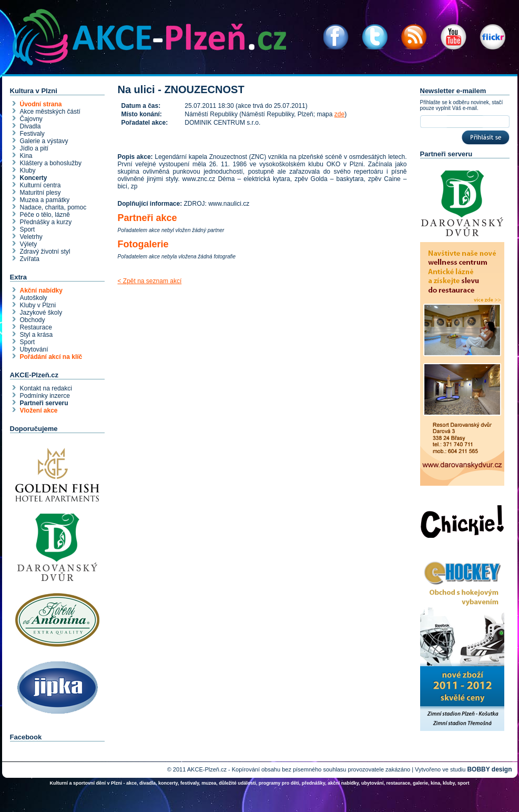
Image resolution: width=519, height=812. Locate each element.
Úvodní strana (41, 104)
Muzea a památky (45, 200)
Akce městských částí (50, 112)
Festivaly (32, 134)
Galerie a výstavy (44, 141)
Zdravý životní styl (45, 252)
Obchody (33, 320)
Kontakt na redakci (46, 388)
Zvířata (30, 259)
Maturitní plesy (40, 193)
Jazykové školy (41, 313)
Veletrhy (31, 237)
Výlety (29, 244)
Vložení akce (39, 410)
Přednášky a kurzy (46, 222)
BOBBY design (489, 769)
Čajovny (31, 119)
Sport (28, 229)
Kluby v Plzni (38, 305)
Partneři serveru (44, 403)
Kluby (28, 171)
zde (339, 114)
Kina (26, 156)
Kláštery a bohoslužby (51, 163)
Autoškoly (34, 298)
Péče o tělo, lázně (45, 215)
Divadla (30, 126)
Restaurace (36, 327)
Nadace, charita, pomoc (53, 207)
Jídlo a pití (34, 148)
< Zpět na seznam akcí (150, 281)
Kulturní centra (40, 185)
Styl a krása (37, 335)
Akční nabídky (41, 290)
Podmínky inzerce (45, 396)
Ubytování (34, 349)
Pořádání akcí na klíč (51, 357)
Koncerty (34, 178)
